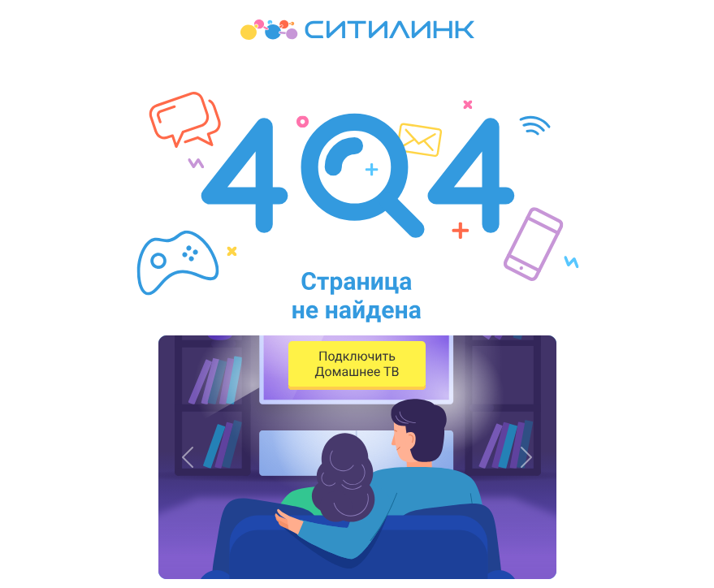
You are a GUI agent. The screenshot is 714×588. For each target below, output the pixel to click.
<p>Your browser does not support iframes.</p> (357, 294)
